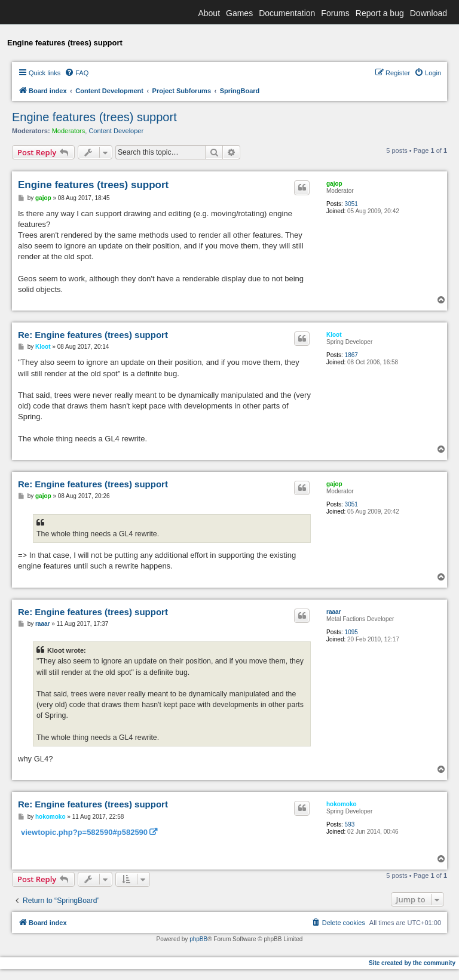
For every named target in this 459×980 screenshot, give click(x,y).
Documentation (287, 13)
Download (429, 13)
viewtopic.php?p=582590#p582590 (84, 832)
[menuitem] (76, 73)
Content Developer (116, 131)
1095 (351, 632)
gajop (334, 184)
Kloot (334, 335)
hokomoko (342, 804)
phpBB (198, 939)
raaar (333, 612)
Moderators (69, 131)
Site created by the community (412, 963)
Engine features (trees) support (94, 117)
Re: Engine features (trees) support (93, 335)
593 (350, 824)
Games (239, 13)
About (209, 13)
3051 (351, 204)
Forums (335, 13)
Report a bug (380, 13)
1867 (351, 355)
